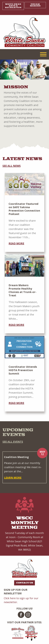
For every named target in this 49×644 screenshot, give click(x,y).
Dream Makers (35, 5)
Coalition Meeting (16, 457)
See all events (13, 442)
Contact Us (24, 583)
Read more (16, 243)
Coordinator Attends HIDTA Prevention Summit (23, 370)
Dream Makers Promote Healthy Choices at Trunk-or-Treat (22, 290)
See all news (12, 166)
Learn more (13, 478)
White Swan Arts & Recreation (13, 6)
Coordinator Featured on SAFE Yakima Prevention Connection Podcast (24, 209)
